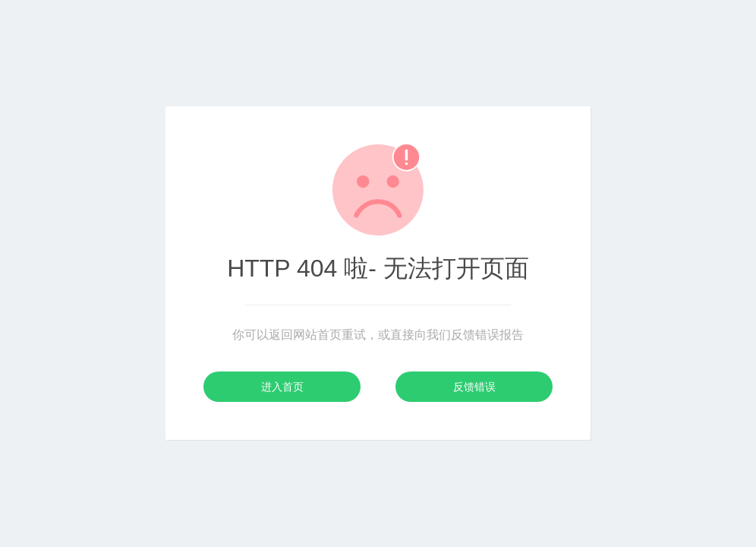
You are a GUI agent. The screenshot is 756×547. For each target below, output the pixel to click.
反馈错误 (474, 387)
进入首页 (282, 387)
